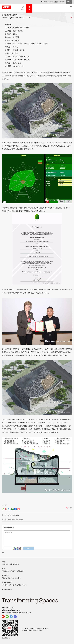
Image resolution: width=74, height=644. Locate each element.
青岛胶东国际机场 (13, 515)
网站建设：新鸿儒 (38, 630)
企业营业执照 (6, 638)
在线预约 (5, 571)
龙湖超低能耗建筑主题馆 (15, 519)
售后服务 (24, 585)
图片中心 (11, 578)
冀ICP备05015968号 (27, 630)
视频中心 (18, 578)
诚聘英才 (56, 2)
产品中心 (5, 578)
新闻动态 (11, 585)
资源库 (46, 2)
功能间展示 (12, 571)
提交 (28, 548)
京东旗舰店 (20, 571)
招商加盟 (18, 585)
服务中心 (69, 2)
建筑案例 (16, 564)
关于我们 (51, 2)
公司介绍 (5, 585)
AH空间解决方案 (7, 564)
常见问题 (62, 2)
